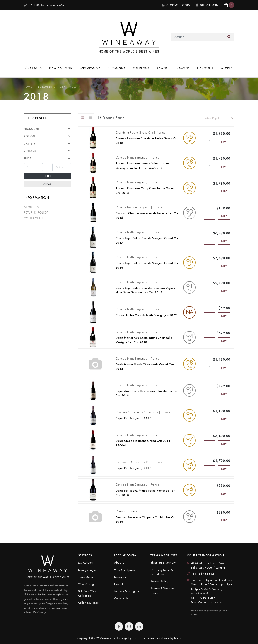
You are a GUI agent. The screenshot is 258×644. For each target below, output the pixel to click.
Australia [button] (34, 68)
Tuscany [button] (182, 68)
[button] (229, 5)
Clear (47, 184)
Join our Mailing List (127, 591)
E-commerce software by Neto (162, 638)
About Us (31, 207)
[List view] (82, 118)
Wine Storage (87, 584)
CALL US (44, 5)
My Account (86, 563)
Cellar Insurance (88, 603)
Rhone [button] (162, 68)
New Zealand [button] (61, 68)
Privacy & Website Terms (162, 591)
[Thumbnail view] (90, 118)
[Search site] (229, 37)
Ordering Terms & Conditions (162, 572)
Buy (224, 142)
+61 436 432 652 (203, 574)
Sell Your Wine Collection (88, 593)
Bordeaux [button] (141, 68)
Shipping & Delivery (163, 563)
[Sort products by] (219, 118)
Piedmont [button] (205, 68)
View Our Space (124, 570)
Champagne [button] (90, 68)
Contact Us (34, 218)
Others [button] (227, 68)
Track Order (86, 577)
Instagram (120, 577)
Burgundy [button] (116, 68)
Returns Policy (36, 212)
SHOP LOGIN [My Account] (207, 5)
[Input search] (197, 37)
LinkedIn (119, 584)
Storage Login (176, 5)
